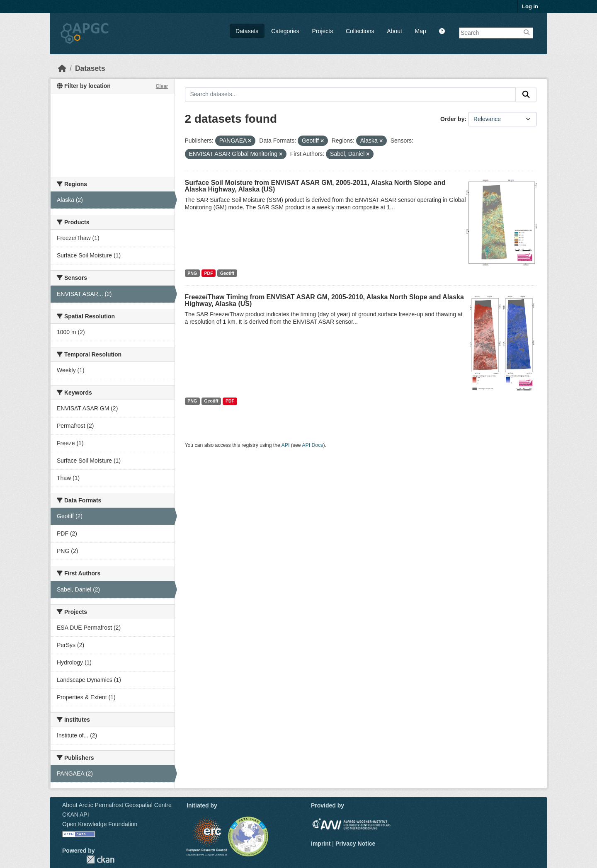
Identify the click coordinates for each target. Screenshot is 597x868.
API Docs (312, 445)
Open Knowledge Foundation (100, 824)
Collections (360, 31)
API (286, 445)
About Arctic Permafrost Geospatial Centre (117, 805)
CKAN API (76, 815)
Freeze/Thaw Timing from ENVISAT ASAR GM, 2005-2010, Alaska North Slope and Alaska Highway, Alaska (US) (324, 300)
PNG (192, 273)
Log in (530, 6)
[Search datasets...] (351, 95)
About (394, 31)
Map (421, 31)
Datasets (247, 31)
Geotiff (227, 273)
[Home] (62, 68)
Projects (323, 31)
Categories (285, 31)
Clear (162, 86)
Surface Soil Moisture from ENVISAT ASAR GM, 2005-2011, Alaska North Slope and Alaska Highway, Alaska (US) (315, 186)
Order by (452, 119)
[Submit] (526, 95)
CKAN (100, 860)
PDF (209, 273)
